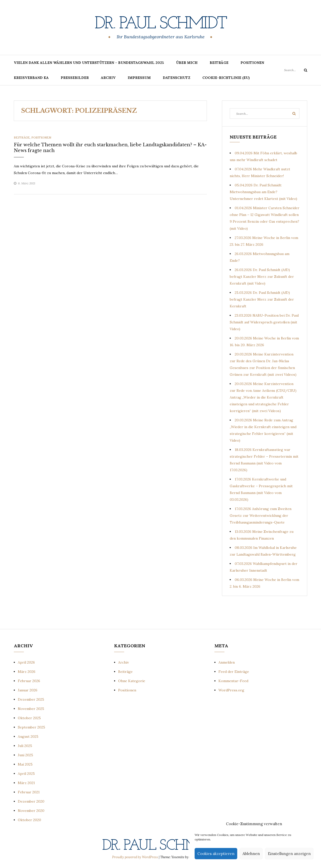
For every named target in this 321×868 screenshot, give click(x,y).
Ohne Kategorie (132, 681)
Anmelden (227, 662)
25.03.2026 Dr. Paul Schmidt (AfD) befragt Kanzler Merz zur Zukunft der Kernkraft (262, 299)
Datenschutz (177, 78)
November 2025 (31, 709)
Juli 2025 (25, 746)
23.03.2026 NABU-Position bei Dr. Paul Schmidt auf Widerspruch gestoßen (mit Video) (264, 322)
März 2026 (27, 672)
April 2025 (26, 774)
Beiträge (219, 63)
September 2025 (31, 727)
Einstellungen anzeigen (289, 854)
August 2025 (28, 736)
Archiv (108, 78)
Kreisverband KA (31, 78)
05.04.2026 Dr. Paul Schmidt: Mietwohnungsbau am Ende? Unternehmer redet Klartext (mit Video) (263, 192)
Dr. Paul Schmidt (160, 24)
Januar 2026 (28, 690)
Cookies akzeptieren (216, 854)
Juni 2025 (25, 755)
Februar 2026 (29, 681)
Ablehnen (251, 854)
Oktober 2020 (29, 820)
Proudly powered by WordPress (135, 857)
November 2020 (31, 811)
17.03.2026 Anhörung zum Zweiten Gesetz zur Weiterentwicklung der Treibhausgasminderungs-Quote (261, 516)
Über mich (187, 63)
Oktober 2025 (29, 718)
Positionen (252, 63)
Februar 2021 (29, 792)
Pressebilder (75, 78)
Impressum (139, 78)
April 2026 (26, 662)
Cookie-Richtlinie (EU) (226, 78)
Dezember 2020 (31, 801)
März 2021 (26, 783)
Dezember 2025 (31, 699)
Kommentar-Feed (233, 681)
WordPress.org (231, 690)
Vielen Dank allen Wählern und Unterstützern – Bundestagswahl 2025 (89, 63)
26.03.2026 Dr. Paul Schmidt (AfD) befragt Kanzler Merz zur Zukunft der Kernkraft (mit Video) (262, 277)
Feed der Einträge (234, 672)
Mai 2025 (25, 764)
